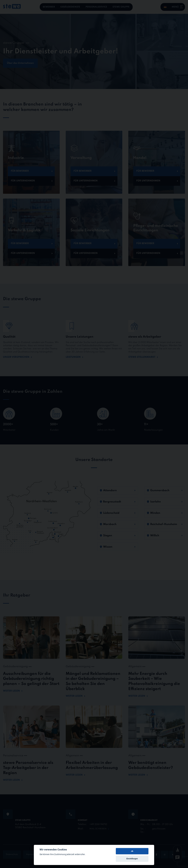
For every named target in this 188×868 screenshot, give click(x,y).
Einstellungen (132, 859)
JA (132, 851)
